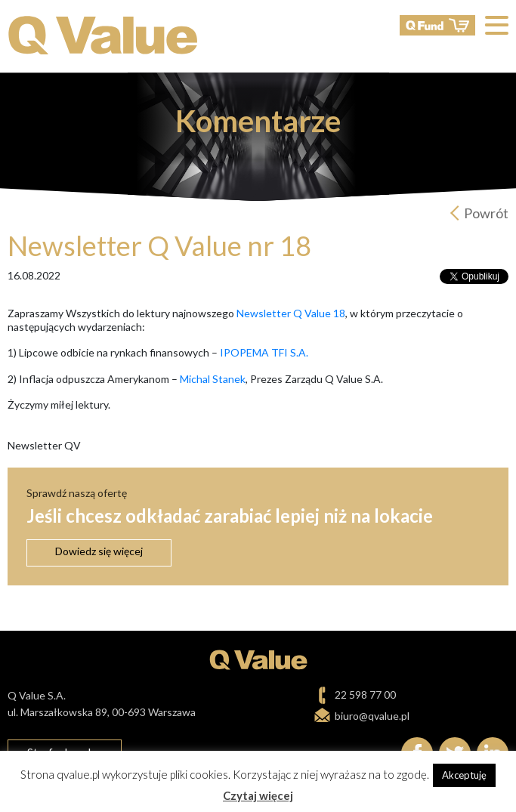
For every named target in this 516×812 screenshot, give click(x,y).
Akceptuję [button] (464, 775)
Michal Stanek (213, 379)
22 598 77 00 (365, 695)
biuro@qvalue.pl (372, 716)
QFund (437, 25)
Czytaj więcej (258, 795)
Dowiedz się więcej (99, 551)
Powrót (486, 213)
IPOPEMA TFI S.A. (264, 352)
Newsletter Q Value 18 (291, 313)
